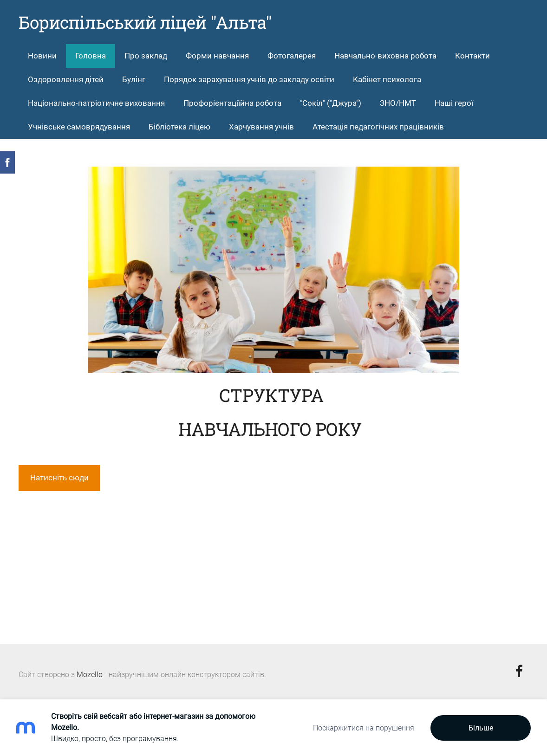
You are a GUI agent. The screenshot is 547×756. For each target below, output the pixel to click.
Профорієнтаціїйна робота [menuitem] (232, 103)
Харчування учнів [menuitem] (261, 127)
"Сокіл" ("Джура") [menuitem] (331, 103)
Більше (481, 728)
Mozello (90, 675)
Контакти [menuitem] (472, 56)
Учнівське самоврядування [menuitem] (79, 127)
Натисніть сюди (59, 478)
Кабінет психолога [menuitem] (387, 79)
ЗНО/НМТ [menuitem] (398, 103)
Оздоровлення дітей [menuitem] (66, 79)
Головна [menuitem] (91, 56)
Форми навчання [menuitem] (217, 56)
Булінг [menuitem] (134, 79)
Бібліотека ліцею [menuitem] (179, 127)
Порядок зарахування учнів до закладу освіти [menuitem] (249, 79)
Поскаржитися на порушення (364, 728)
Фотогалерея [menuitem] (292, 56)
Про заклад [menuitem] (146, 56)
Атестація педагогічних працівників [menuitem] (378, 127)
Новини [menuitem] (42, 56)
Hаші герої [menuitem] (454, 103)
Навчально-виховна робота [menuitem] (385, 56)
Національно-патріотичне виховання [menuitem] (96, 103)
